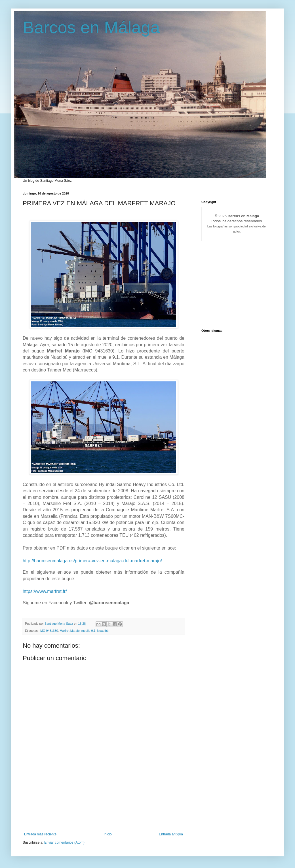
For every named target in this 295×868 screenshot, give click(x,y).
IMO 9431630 (49, 631)
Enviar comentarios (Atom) (64, 842)
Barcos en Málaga (91, 27)
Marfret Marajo (69, 631)
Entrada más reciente (40, 834)
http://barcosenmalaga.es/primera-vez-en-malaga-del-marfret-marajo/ (92, 561)
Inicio (108, 834)
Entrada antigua (171, 834)
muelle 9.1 (88, 631)
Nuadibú (103, 631)
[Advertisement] (104, 807)
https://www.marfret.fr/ (45, 591)
